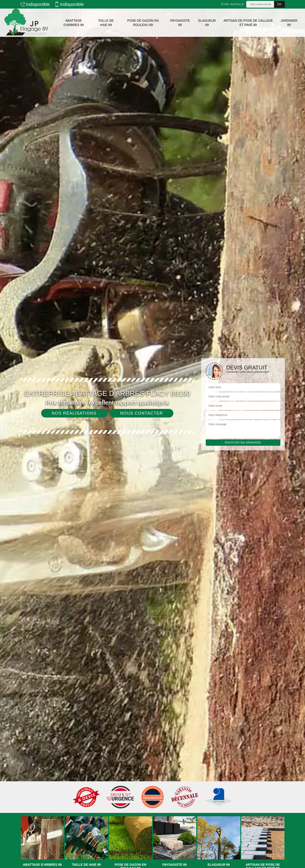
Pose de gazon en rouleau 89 (143, 23)
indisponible (35, 4)
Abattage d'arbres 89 (74, 23)
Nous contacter (142, 413)
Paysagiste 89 (180, 23)
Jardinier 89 (289, 23)
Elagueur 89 (207, 23)
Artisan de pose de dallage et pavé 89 (248, 23)
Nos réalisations (74, 413)
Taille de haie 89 (106, 23)
